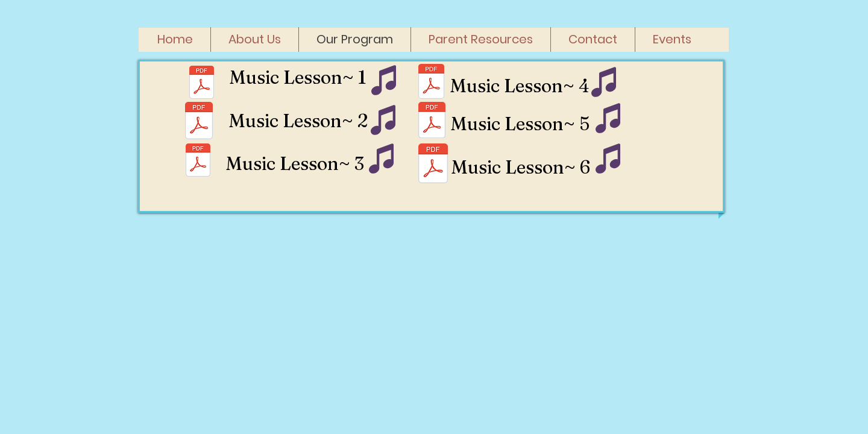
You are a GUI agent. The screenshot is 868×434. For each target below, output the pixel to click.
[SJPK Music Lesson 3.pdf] (199, 122)
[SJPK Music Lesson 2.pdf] (198, 162)
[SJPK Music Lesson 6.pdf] (433, 165)
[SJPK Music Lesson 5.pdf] (432, 121)
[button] (481, 39)
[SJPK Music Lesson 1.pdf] (201, 84)
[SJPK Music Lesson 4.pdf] (431, 83)
